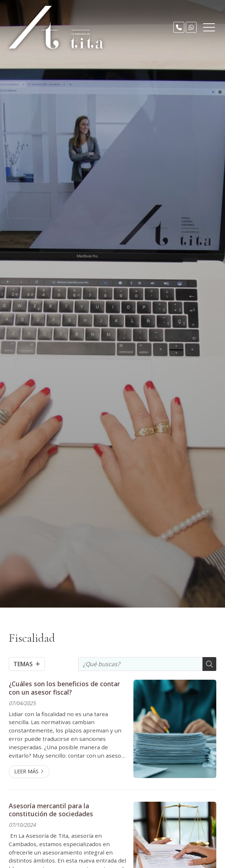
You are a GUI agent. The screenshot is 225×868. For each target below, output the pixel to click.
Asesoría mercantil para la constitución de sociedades (51, 810)
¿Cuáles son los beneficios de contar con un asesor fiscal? (64, 688)
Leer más (26, 771)
